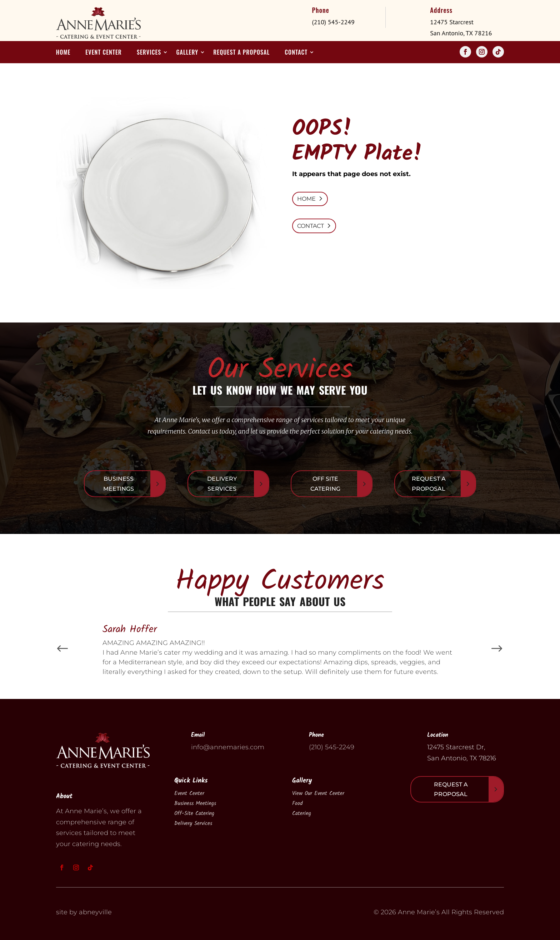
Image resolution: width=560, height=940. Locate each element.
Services (149, 53)
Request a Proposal (241, 53)
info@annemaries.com (228, 747)
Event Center (104, 53)
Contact (296, 53)
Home (63, 53)
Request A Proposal (429, 484)
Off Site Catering (325, 484)
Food (297, 804)
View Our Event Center (318, 794)
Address (441, 10)
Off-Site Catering (194, 814)
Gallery (187, 53)
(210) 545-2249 (332, 747)
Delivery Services (222, 484)
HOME (306, 199)
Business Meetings (119, 484)
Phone (320, 10)
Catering (302, 814)
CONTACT (311, 226)
